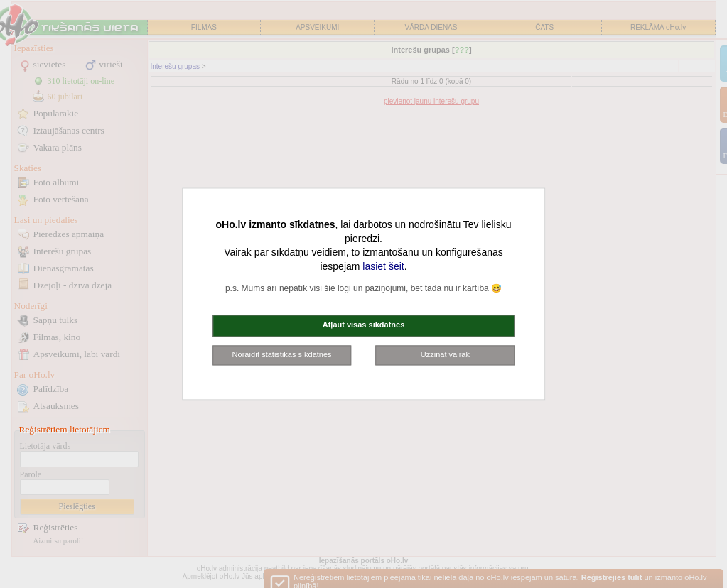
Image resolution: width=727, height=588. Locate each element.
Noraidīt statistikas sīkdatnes (282, 354)
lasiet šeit (383, 266)
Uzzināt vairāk (445, 354)
